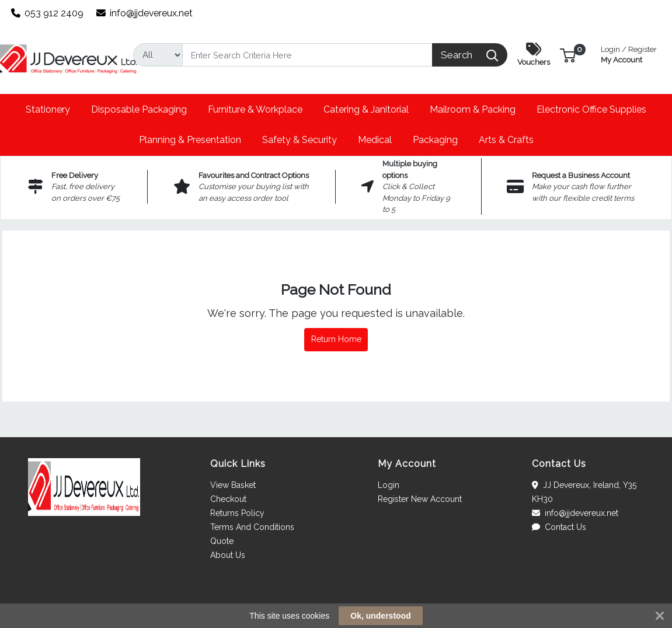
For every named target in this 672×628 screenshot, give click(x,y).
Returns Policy (237, 513)
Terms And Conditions (252, 527)
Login (389, 485)
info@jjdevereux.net (145, 13)
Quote (222, 541)
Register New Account (420, 499)
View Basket (233, 485)
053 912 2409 (48, 13)
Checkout (228, 499)
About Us (228, 555)
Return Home (336, 339)
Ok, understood (380, 616)
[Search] (308, 55)
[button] (568, 55)
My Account (629, 53)
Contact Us (559, 527)
